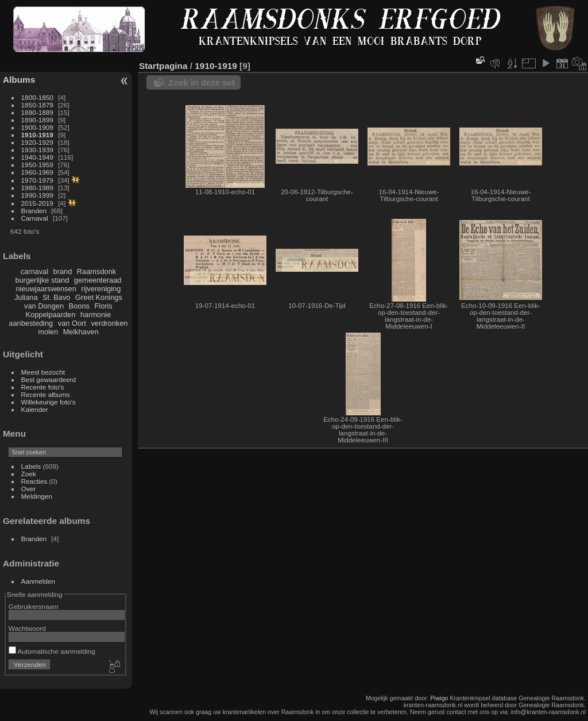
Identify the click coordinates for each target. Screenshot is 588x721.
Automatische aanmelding (52, 651)
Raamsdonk (96, 271)
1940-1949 (37, 157)
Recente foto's (43, 387)
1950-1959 (37, 165)
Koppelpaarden (51, 315)
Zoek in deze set (202, 82)
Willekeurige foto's (49, 402)
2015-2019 (37, 203)
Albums (19, 80)
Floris (103, 306)
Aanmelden (38, 581)
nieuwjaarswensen (46, 289)
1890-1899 (37, 120)
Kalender (35, 409)
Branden (34, 211)
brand (63, 271)
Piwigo (439, 698)
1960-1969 (37, 172)
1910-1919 (37, 135)
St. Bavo (56, 297)
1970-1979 (37, 180)
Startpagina (163, 66)
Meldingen (37, 496)
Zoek (29, 474)
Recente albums (46, 394)
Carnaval (35, 218)
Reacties (34, 481)
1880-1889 (37, 112)
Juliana (26, 297)
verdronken (109, 323)
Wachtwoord (27, 628)
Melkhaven (81, 332)
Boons (79, 306)
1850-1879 (37, 105)
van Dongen (44, 306)
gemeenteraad (98, 280)
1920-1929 (37, 142)
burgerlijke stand (42, 280)
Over (29, 489)
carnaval (34, 271)
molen (48, 332)
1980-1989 (37, 188)
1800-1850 (37, 97)
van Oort (72, 323)
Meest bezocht (43, 372)
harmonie (96, 315)
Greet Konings (99, 297)
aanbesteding (31, 323)
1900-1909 (37, 127)
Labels (31, 466)
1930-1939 (37, 150)
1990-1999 (37, 195)
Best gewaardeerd (49, 379)
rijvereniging (101, 289)
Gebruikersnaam (34, 606)
